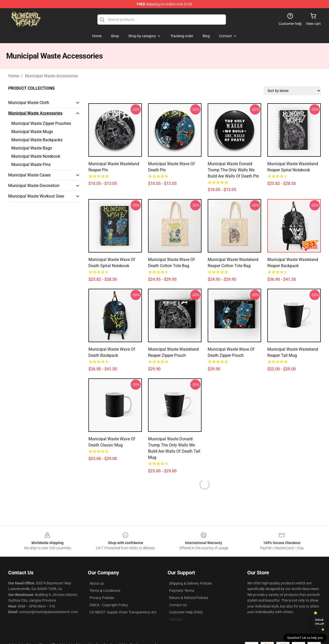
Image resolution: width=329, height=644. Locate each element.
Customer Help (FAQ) (186, 612)
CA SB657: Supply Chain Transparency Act (123, 612)
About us (97, 583)
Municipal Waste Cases (29, 175)
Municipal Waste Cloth (29, 103)
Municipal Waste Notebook (36, 156)
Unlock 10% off (319, 622)
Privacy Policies (102, 598)
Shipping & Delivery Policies (191, 583)
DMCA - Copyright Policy (109, 605)
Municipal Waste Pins (31, 165)
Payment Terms (182, 591)
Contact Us (178, 605)
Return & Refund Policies (189, 598)
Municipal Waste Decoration (34, 186)
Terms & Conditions (105, 591)
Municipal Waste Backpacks (37, 140)
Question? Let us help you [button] (305, 638)
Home (14, 76)
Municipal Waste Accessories (51, 76)
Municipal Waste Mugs (32, 132)
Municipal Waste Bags (32, 148)
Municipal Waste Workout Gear (36, 196)
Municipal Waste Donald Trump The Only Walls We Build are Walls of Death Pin (233, 170)
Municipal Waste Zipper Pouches (41, 123)
